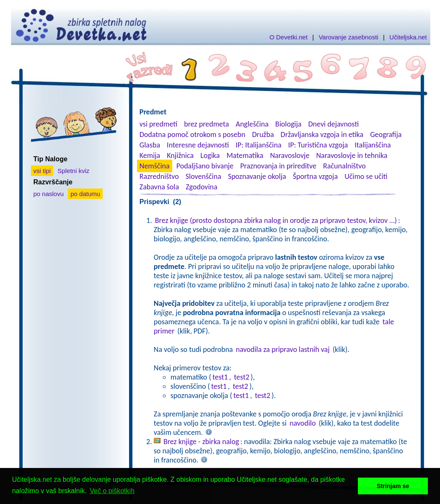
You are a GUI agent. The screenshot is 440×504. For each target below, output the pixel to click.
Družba (263, 134)
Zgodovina (201, 187)
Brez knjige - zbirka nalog (201, 442)
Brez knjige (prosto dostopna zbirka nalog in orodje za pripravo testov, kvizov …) (276, 220)
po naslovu (49, 194)
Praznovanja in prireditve (278, 166)
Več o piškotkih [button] (112, 491)
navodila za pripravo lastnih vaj (283, 349)
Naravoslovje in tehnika (352, 155)
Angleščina (252, 124)
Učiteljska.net (408, 37)
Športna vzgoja (315, 176)
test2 (242, 377)
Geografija (386, 134)
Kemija (150, 155)
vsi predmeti (158, 124)
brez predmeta (206, 124)
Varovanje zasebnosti (348, 37)
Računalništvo (344, 166)
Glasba (150, 145)
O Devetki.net (289, 37)
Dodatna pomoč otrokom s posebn (193, 134)
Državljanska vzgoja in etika (322, 134)
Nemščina (155, 166)
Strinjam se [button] (393, 486)
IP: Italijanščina (258, 145)
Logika (210, 155)
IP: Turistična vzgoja (318, 145)
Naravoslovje (290, 155)
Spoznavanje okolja (257, 176)
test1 (220, 377)
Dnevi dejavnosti (334, 124)
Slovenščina (203, 176)
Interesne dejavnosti (198, 145)
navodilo (303, 423)
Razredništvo (159, 176)
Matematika (245, 155)
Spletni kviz (73, 171)
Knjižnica (180, 155)
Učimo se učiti (366, 176)
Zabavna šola (159, 187)
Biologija (289, 124)
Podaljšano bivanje (205, 166)
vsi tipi (42, 171)
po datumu (85, 194)
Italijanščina (373, 145)
